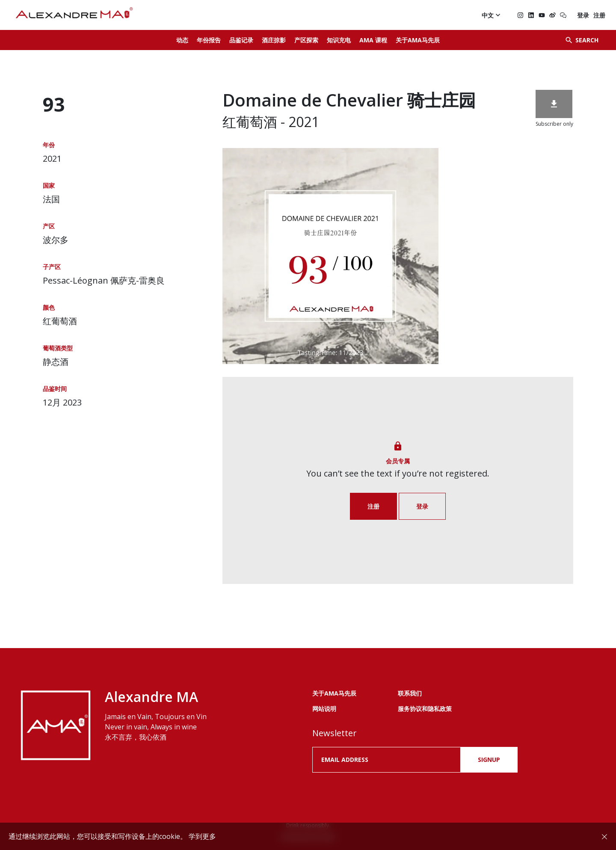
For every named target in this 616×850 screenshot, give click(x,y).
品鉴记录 (241, 40)
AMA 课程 (373, 40)
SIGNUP (489, 760)
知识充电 (339, 40)
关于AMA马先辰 (418, 40)
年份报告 (209, 40)
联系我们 (410, 693)
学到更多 (202, 836)
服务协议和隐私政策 (425, 709)
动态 (182, 40)
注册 (599, 15)
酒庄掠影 (274, 40)
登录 (583, 15)
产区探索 (306, 40)
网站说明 (324, 709)
